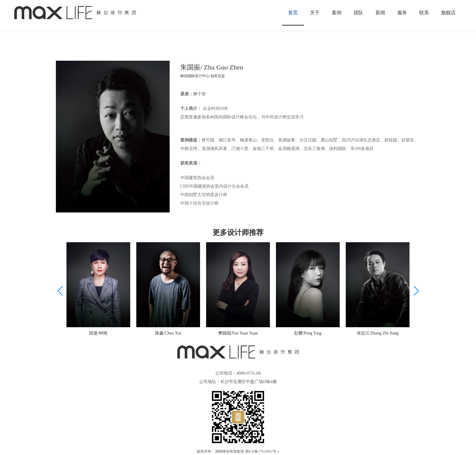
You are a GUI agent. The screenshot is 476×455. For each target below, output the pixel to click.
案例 (337, 13)
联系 (424, 13)
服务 (402, 13)
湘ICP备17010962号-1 (262, 451)
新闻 (380, 13)
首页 (293, 13)
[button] (416, 291)
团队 (359, 13)
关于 (315, 13)
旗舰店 (448, 13)
